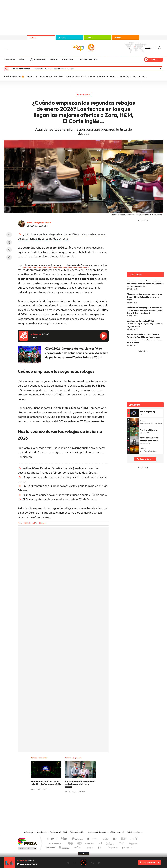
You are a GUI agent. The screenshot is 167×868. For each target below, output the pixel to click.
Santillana (78, 839)
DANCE (89, 38)
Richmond (50, 847)
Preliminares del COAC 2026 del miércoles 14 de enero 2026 (46, 783)
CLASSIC (62, 38)
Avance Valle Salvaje (120, 76)
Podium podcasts (77, 847)
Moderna (64, 847)
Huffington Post (55, 843)
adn (123, 839)
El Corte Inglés (30, 523)
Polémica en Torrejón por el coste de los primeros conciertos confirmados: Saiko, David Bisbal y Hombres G (145, 310)
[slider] (84, 857)
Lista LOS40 (10, 60)
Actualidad (84, 94)
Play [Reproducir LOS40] (84, 863)
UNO (71, 843)
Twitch (95, 802)
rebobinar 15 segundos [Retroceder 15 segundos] (75, 863)
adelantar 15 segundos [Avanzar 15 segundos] (92, 863)
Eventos (53, 60)
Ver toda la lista (144, 459)
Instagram (67, 802)
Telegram (9, 257)
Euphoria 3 (32, 76)
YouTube (78, 802)
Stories (100, 802)
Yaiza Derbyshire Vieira (39, 222)
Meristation (126, 847)
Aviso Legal (29, 832)
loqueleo (113, 847)
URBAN (117, 38)
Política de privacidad (58, 832)
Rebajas (43, 523)
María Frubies (139, 76)
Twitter (9, 242)
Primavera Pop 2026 (76, 76)
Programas (40, 60)
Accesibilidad (42, 832)
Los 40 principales (65, 839)
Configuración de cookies (97, 832)
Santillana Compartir (93, 839)
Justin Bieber (46, 76)
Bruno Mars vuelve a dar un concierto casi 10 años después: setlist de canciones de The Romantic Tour (145, 284)
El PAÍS (52, 839)
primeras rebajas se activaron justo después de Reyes (56, 265)
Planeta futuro (120, 843)
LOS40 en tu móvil (117, 832)
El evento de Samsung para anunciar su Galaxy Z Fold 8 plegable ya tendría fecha (144, 297)
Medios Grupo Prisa (27, 848)
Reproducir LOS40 (104, 336)
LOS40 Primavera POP (87, 60)
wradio (79, 843)
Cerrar (161, 69)
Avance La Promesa (98, 76)
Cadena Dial (100, 843)
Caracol (133, 839)
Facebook (9, 235)
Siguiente (99, 863)
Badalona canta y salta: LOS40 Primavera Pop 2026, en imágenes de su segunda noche (145, 324)
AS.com (113, 839)
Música (22, 60)
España (148, 48)
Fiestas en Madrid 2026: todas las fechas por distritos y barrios (80, 784)
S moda (101, 847)
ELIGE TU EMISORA (148, 862)
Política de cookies (77, 832)
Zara (20, 523)
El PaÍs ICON (89, 847)
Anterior (68, 863)
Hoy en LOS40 (67, 60)
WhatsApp (9, 250)
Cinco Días (89, 843)
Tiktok (72, 802)
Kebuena (130, 843)
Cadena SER (105, 839)
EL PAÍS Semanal (110, 843)
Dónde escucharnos (135, 832)
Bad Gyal (59, 76)
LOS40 (33, 38)
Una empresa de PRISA (27, 841)
